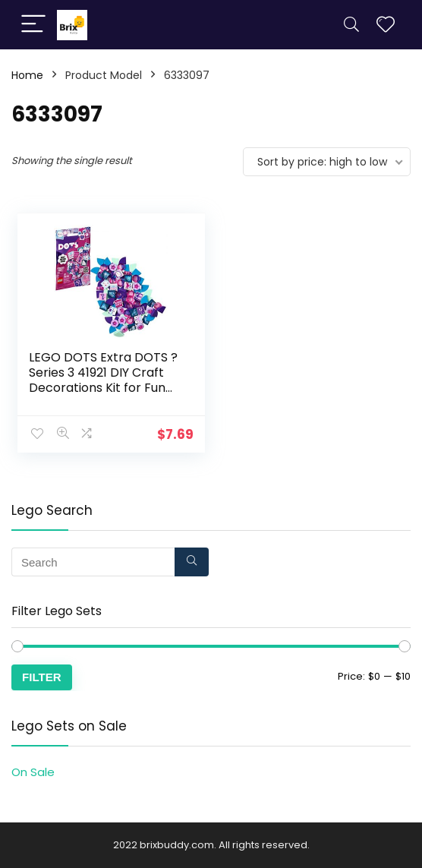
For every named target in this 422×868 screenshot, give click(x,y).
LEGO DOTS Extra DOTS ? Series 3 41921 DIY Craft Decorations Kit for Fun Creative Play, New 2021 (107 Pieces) (103, 388)
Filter (42, 677)
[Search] (351, 25)
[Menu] (33, 25)
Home (27, 75)
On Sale (33, 772)
